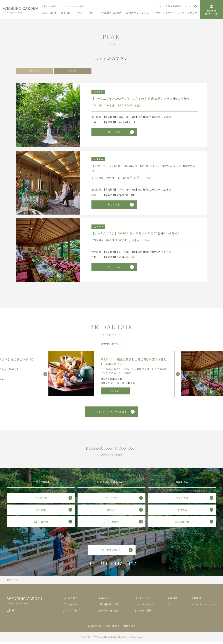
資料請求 (41, 511)
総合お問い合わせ (111, 552)
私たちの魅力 (49, 13)
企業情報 (196, 600)
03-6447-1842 (119, 565)
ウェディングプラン (74, 612)
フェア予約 (41, 500)
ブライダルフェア (72, 606)
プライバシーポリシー (204, 606)
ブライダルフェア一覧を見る (111, 413)
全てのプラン (34, 72)
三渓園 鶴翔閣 (95, 627)
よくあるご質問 (163, 6)
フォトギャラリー (187, 13)
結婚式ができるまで (137, 13)
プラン (91, 13)
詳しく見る (114, 134)
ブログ (187, 6)
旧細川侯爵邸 (113, 627)
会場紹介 (66, 13)
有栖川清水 (130, 627)
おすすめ (73, 72)
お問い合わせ (41, 523)
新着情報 (177, 6)
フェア (79, 13)
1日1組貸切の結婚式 (111, 13)
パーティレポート (163, 13)
